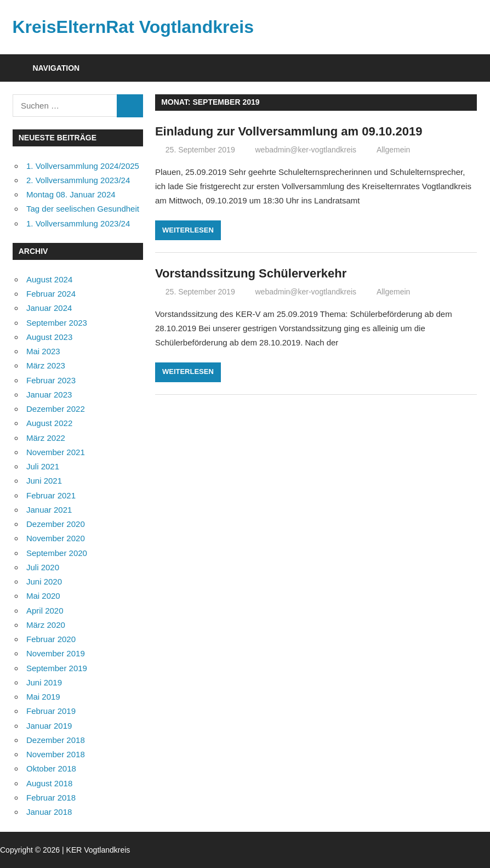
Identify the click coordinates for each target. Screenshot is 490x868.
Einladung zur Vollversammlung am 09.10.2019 (289, 131)
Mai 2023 (43, 351)
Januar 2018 (49, 812)
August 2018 (49, 783)
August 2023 (49, 337)
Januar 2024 (49, 308)
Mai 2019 (43, 697)
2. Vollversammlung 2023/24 (78, 180)
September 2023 (57, 323)
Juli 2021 (43, 466)
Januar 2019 (49, 726)
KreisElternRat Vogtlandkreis (133, 27)
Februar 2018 (51, 798)
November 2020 (56, 538)
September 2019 (57, 668)
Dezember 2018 (56, 740)
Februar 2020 (51, 639)
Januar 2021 (49, 510)
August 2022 (49, 423)
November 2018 (56, 754)
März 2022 (46, 438)
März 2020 (46, 625)
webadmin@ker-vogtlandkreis (306, 150)
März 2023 (46, 365)
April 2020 (45, 611)
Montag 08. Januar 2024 (71, 194)
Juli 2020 (43, 567)
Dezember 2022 (56, 409)
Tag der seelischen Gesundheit (83, 209)
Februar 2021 (51, 495)
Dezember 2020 (56, 524)
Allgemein (393, 150)
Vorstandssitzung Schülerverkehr (251, 273)
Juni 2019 (44, 682)
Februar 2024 (51, 294)
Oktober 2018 (51, 768)
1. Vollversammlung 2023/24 (78, 223)
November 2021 (56, 452)
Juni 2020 (44, 581)
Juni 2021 (44, 481)
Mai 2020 (43, 596)
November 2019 (56, 653)
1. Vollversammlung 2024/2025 (83, 166)
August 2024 (49, 279)
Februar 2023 (51, 380)
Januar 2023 (49, 395)
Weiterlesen (188, 230)
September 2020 (57, 553)
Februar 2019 (51, 711)
